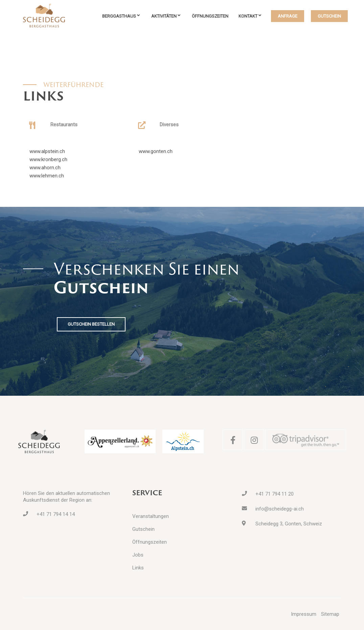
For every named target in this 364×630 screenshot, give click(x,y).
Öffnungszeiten (210, 16)
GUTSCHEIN (329, 16)
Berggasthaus (119, 16)
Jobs (138, 555)
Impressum (304, 614)
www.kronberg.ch (48, 159)
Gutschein (143, 529)
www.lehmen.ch (47, 176)
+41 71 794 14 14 (56, 514)
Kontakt (248, 16)
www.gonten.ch (156, 151)
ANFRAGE (288, 16)
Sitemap (330, 614)
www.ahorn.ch (45, 168)
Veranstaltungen (151, 516)
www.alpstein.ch (47, 151)
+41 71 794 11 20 (275, 494)
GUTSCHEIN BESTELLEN (91, 324)
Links (138, 568)
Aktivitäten (164, 16)
